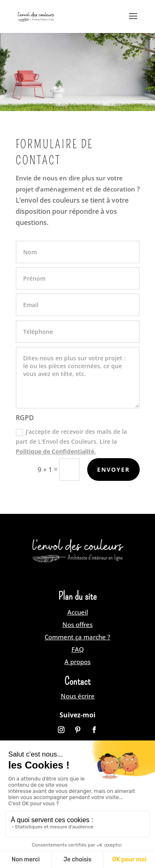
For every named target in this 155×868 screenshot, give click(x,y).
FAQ (78, 649)
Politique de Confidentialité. (56, 451)
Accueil (78, 612)
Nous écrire (78, 696)
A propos (77, 662)
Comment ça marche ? (77, 637)
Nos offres (77, 624)
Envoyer (113, 469)
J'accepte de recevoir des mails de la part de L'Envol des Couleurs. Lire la (71, 441)
